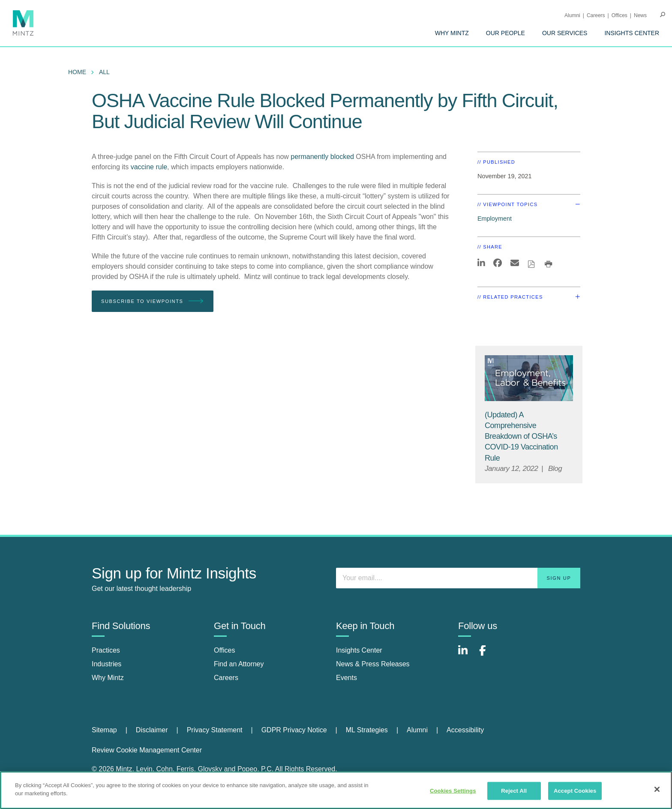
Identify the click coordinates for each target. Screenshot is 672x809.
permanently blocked (322, 157)
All (104, 72)
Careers (596, 15)
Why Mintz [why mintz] (108, 678)
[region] (336, 790)
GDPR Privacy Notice (294, 730)
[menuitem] (452, 33)
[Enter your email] (458, 578)
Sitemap (104, 730)
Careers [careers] (226, 678)
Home (77, 72)
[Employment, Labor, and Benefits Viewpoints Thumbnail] (529, 378)
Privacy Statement (215, 730)
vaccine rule (149, 167)
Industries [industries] (106, 664)
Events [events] (346, 678)
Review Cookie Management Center (147, 750)
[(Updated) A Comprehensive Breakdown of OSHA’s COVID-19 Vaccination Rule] (521, 436)
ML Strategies (367, 730)
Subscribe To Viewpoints (153, 301)
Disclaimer (152, 730)
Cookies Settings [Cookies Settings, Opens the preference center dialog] (453, 791)
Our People (505, 33)
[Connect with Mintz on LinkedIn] (467, 655)
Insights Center (632, 33)
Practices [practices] (106, 650)
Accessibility (465, 730)
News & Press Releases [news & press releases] (373, 664)
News (640, 15)
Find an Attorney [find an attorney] (239, 664)
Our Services (565, 33)
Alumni (572, 15)
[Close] (657, 789)
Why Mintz (452, 33)
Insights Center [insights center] (359, 650)
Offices (619, 15)
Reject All (514, 791)
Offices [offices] (225, 650)
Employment (495, 219)
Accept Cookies (575, 791)
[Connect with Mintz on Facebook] (488, 655)
